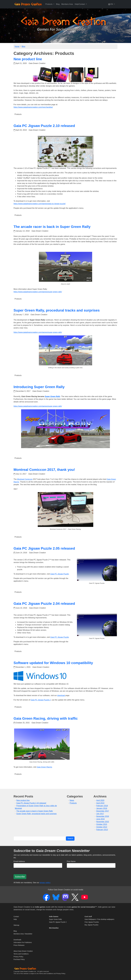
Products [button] (49, 4)
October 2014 (102, 827)
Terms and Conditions (21, 954)
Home (17, 46)
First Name (71, 861)
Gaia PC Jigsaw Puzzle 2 (58, 922)
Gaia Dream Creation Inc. (28, 971)
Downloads (17, 940)
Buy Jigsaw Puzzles (91, 925)
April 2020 (100, 800)
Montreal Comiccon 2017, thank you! (44, 470)
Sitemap (16, 925)
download (61, 695)
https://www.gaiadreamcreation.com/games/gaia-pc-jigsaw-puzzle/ (40, 204)
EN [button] (111, 4)
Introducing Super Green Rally (39, 387)
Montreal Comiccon (25, 479)
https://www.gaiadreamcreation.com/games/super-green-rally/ (38, 292)
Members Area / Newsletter (23, 934)
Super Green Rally (55, 919)
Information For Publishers (23, 942)
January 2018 (102, 808)
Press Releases (19, 945)
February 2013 (102, 830)
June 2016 (100, 819)
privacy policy (45, 883)
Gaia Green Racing (44, 767)
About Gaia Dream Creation (23, 951)
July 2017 (100, 814)
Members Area (67, 4)
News (72, 800)
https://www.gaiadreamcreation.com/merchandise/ (33, 107)
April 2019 (100, 803)
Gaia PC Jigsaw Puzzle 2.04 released (44, 604)
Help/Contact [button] (80, 4)
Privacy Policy (18, 957)
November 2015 (103, 822)
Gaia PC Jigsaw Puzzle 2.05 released (44, 548)
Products (18, 114)
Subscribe (20, 877)
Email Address (19, 861)
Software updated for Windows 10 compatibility (53, 663)
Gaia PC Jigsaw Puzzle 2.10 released (44, 126)
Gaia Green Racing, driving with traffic (46, 718)
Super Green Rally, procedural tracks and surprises (57, 310)
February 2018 (102, 806)
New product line (28, 59)
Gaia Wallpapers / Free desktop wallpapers (99, 919)
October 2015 (102, 824)
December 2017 (103, 811)
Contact (16, 917)
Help (15, 919)
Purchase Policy (19, 959)
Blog (58, 4)
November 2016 (103, 816)
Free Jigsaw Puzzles (92, 922)
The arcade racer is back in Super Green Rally (52, 227)
